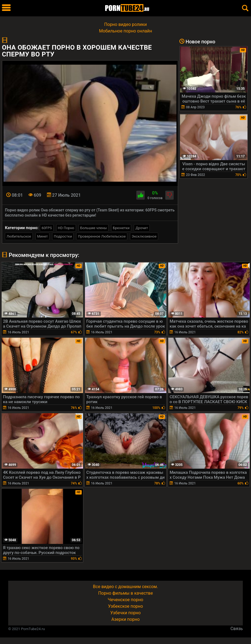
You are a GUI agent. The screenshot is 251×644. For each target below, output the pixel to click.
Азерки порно (126, 619)
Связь (237, 629)
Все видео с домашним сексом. (125, 587)
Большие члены (94, 228)
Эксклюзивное (144, 236)
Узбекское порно (126, 606)
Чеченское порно (126, 600)
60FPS (47, 228)
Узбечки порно (126, 613)
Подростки (63, 236)
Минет (42, 236)
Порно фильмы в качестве (125, 593)
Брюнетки (121, 228)
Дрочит (142, 228)
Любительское (19, 236)
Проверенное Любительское (102, 236)
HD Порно (66, 228)
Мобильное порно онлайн (125, 31)
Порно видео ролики (126, 24)
